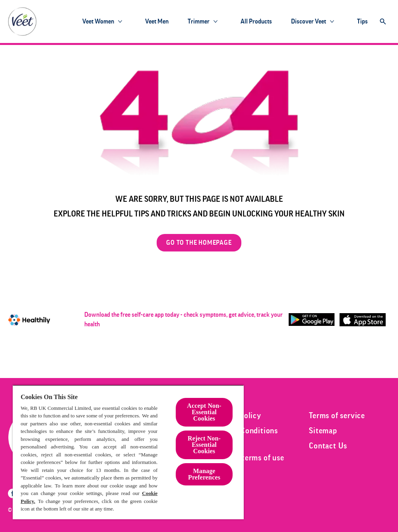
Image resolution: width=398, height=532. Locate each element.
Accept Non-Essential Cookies (204, 412)
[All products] (256, 21)
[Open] (383, 21)
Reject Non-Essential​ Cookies (204, 445)
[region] (128, 452)
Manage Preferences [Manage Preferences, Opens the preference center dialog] (204, 474)
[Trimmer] (199, 21)
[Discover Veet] (309, 21)
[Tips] (362, 21)
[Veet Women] (98, 21)
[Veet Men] (157, 21)
